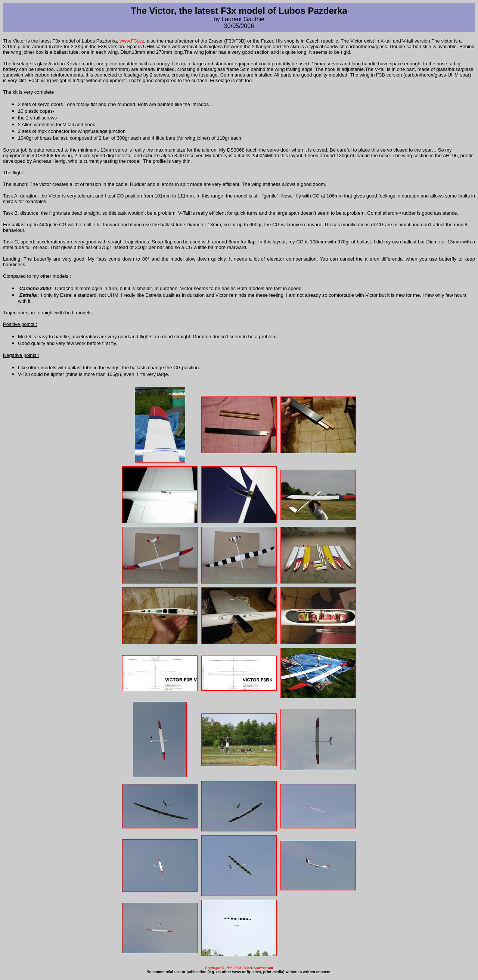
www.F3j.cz (132, 41)
